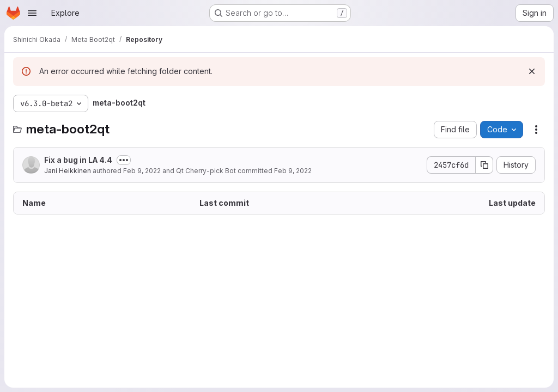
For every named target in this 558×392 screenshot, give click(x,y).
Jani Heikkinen (68, 171)
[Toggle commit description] (124, 160)
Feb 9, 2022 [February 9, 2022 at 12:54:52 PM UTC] (142, 171)
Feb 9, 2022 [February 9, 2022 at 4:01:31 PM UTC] (293, 171)
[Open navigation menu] (32, 13)
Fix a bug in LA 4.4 (78, 160)
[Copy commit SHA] (484, 165)
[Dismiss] (532, 71)
